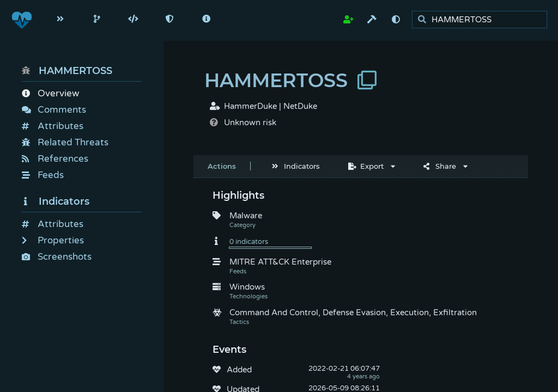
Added (239, 370)
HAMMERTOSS (67, 71)
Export (366, 166)
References (55, 159)
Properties (53, 240)
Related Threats (65, 142)
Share (440, 166)
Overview (50, 93)
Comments (54, 110)
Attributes (53, 126)
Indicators (56, 201)
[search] (483, 20)
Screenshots (57, 257)
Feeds (43, 175)
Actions (222, 166)
